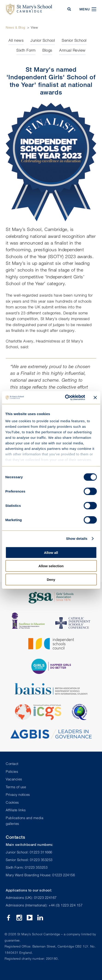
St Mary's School (29, 9)
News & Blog (16, 27)
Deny (51, 579)
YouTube (30, 918)
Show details (77, 539)
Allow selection (51, 566)
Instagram (19, 918)
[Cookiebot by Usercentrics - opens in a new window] (65, 398)
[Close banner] (95, 398)
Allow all (51, 552)
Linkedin (40, 918)
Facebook (9, 918)
